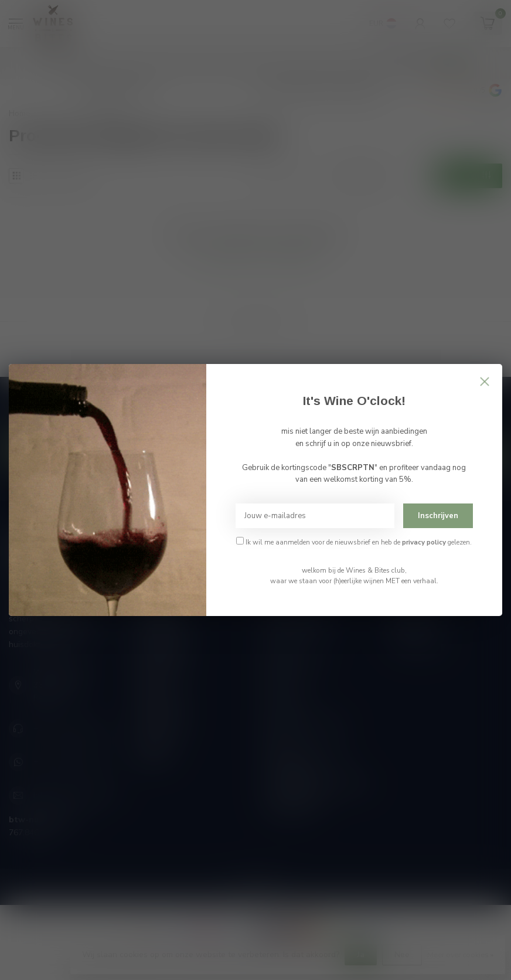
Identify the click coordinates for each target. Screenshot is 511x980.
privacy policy (424, 542)
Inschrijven (438, 516)
